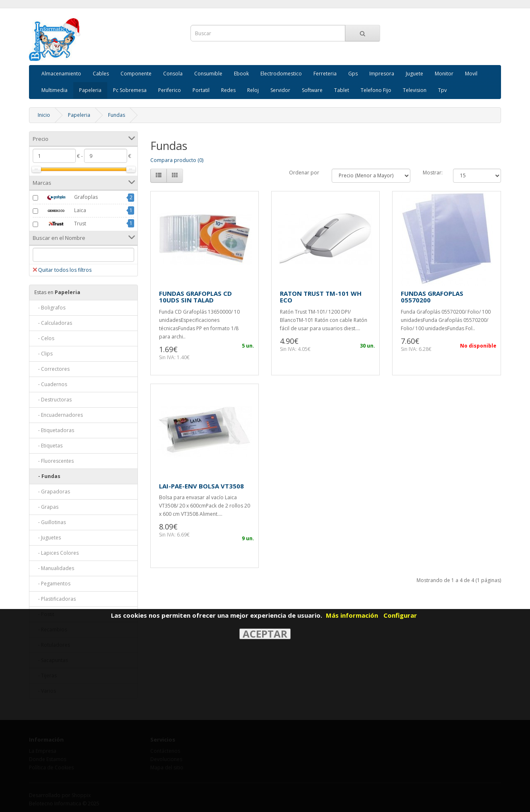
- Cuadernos (51, 384)
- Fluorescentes (54, 461)
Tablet (342, 90)
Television (415, 90)
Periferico (170, 90)
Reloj (253, 90)
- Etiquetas (48, 446)
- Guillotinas (50, 522)
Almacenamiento (61, 74)
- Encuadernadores (59, 415)
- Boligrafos (50, 308)
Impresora (382, 74)
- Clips (43, 354)
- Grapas (46, 507)
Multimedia (54, 90)
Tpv (442, 90)
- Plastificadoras (55, 599)
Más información (352, 615)
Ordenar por (304, 173)
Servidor (280, 90)
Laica (63, 211)
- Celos (44, 338)
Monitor (444, 74)
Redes (228, 90)
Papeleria (90, 90)
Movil (471, 74)
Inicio (44, 115)
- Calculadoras (53, 323)
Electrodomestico (281, 74)
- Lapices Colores (57, 553)
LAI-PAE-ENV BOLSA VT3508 (201, 486)
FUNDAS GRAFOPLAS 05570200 (432, 297)
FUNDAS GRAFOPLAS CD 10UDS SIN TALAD (195, 297)
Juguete (414, 74)
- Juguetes (48, 538)
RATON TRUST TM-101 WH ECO (321, 297)
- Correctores (52, 369)
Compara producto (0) (177, 160)
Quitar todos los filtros (62, 270)
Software (312, 90)
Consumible (208, 74)
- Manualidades (54, 568)
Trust (63, 224)
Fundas (117, 115)
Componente (136, 74)
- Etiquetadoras (54, 430)
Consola (173, 74)
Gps (353, 74)
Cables (101, 74)
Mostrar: (433, 173)
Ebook (241, 74)
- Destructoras (53, 400)
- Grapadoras (52, 492)
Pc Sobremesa (130, 90)
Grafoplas (69, 198)
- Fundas (47, 476)
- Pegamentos (52, 584)
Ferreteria (325, 74)
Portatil (201, 90)
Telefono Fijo (376, 90)
